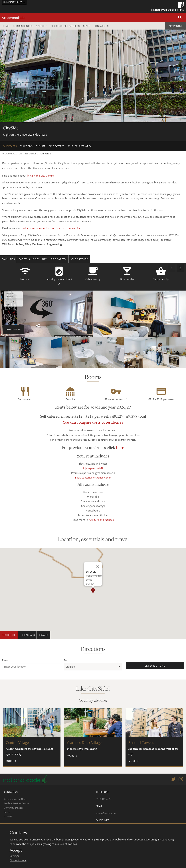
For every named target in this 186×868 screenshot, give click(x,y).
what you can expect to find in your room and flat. (52, 228)
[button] (180, 18)
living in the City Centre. (41, 175)
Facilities (8, 259)
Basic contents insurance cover (93, 477)
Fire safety (59, 259)
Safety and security (33, 259)
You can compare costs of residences (93, 422)
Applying (42, 26)
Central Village (17, 742)
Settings (14, 856)
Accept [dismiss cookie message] (16, 850)
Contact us (101, 26)
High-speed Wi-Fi (93, 468)
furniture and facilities (101, 520)
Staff (87, 26)
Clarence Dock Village (84, 742)
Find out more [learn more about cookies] (18, 860)
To (65, 660)
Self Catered (79, 259)
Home (5, 26)
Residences (31, 154)
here (120, 448)
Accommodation (14, 17)
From (5, 660)
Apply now (175, 26)
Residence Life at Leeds (65, 26)
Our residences (23, 26)
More (10, 761)
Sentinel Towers (141, 742)
